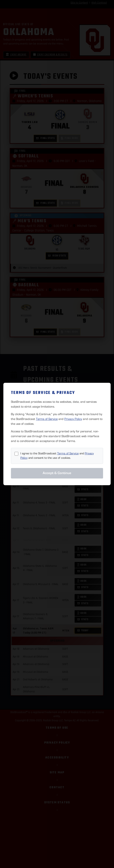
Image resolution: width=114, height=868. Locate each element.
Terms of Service (47, 419)
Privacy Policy (73, 419)
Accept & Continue (57, 473)
